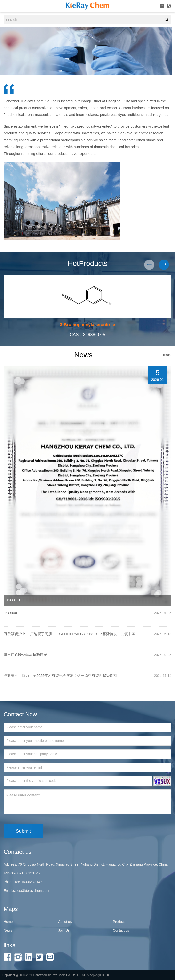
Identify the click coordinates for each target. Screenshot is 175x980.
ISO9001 (11, 613)
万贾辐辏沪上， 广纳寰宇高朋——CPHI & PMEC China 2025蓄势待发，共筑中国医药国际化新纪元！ (73, 634)
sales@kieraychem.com (31, 891)
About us (65, 922)
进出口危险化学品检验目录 (25, 655)
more (167, 354)
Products (120, 922)
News (8, 930)
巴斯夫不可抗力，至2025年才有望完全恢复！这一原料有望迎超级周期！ (62, 676)
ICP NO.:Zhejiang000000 (93, 975)
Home (8, 922)
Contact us (121, 930)
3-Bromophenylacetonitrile (87, 325)
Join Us (64, 930)
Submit (23, 831)
